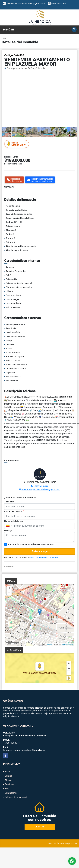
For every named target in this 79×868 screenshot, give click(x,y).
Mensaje (9, 531)
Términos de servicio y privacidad (44, 557)
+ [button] (9, 588)
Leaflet (50, 644)
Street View (17, 144)
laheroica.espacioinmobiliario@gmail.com (41, 489)
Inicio (4, 38)
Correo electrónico (14, 511)
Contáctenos (11, 793)
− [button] (9, 593)
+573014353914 (59, 3)
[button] (74, 73)
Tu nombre (10, 502)
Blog (7, 789)
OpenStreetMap (67, 644)
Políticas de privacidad (16, 797)
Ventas (8, 776)
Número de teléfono (14, 521)
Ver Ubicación (31, 673)
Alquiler (9, 780)
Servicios (9, 784)
